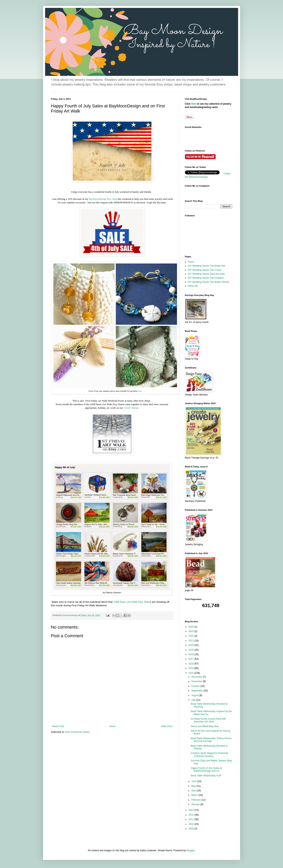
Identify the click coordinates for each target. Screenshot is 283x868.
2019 (191, 650)
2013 (191, 810)
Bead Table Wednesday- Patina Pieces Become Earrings (211, 740)
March (195, 795)
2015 (191, 668)
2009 (191, 829)
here (139, 391)
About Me (193, 286)
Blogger (191, 850)
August (195, 695)
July (194, 700)
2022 (191, 636)
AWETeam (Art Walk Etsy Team (132, 602)
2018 (191, 654)
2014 (191, 673)
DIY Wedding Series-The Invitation (206, 278)
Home (112, 726)
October (196, 686)
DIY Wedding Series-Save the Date (206, 274)
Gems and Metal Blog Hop (205, 726)
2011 (191, 819)
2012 (191, 815)
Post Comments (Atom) (78, 732)
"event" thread (131, 408)
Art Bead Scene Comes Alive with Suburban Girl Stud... (208, 720)
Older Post (167, 726)
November (197, 681)
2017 (191, 659)
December (197, 677)
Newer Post (58, 726)
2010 (191, 824)
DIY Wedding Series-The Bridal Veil (206, 266)
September (197, 691)
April (194, 791)
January (196, 804)
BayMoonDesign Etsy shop (103, 199)
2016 (191, 664)
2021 (191, 641)
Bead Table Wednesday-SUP (206, 776)
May (194, 786)
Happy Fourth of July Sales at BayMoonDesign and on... (206, 769)
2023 (191, 631)
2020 (191, 645)
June (194, 781)
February (196, 800)
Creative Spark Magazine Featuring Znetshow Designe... (209, 754)
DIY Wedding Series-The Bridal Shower (209, 282)
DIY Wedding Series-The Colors (205, 270)
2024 (191, 627)
